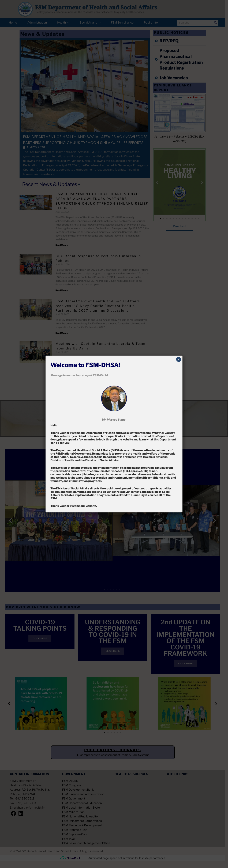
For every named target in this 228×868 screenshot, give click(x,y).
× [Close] (179, 359)
